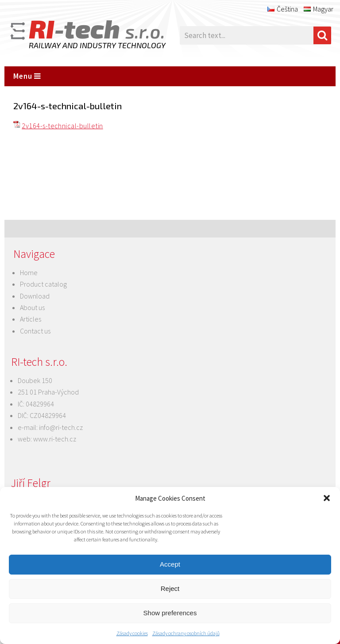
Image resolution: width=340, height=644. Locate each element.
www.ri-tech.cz (55, 439)
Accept (170, 564)
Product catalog (43, 284)
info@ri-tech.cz (61, 427)
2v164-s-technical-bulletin (62, 126)
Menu (27, 76)
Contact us (35, 331)
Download (35, 296)
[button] (327, 498)
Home (29, 272)
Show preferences (170, 613)
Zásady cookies (132, 633)
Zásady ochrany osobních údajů (186, 633)
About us (32, 307)
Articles (31, 319)
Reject (170, 588)
